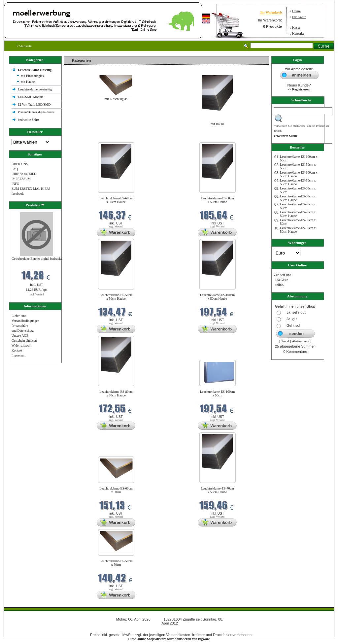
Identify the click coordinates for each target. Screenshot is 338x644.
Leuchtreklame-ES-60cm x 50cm (116, 490)
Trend (285, 341)
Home (296, 11)
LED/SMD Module (31, 97)
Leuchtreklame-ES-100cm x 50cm (218, 393)
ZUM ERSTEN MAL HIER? (31, 189)
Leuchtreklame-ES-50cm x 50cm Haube (116, 297)
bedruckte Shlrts (29, 120)
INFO (15, 184)
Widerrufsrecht (21, 345)
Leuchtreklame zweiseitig (35, 89)
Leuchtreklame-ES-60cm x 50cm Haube (116, 200)
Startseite (24, 46)
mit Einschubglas (32, 76)
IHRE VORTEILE (24, 174)
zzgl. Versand (37, 295)
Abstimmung (301, 341)
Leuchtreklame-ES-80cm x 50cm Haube (116, 393)
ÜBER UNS (20, 164)
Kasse (296, 28)
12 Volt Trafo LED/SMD (34, 104)
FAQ (15, 169)
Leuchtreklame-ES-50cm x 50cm (116, 563)
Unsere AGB (20, 336)
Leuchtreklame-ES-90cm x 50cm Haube (217, 200)
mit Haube (28, 82)
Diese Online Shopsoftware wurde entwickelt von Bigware (169, 639)
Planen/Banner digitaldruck (36, 112)
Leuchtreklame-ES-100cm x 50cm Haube (218, 297)
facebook (18, 194)
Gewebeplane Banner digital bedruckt (36, 259)
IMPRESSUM (21, 179)
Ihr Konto (299, 17)
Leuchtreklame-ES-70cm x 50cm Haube (217, 490)
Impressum (19, 355)
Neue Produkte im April (82, 138)
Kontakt (298, 34)
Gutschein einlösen (24, 340)
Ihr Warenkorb (271, 12)
